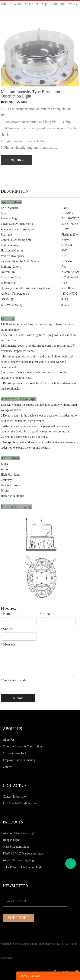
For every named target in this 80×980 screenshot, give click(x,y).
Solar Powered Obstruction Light (23, 867)
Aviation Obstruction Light (31, 4)
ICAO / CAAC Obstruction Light (23, 854)
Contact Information (15, 797)
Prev (6, 47)
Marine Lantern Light (16, 847)
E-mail (46, 614)
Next (74, 47)
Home (5, 4)
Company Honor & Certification (22, 746)
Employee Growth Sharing (19, 760)
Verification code (14, 680)
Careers (8, 767)
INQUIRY (17, 160)
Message (8, 644)
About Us (9, 740)
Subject (7, 629)
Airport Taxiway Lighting (18, 860)
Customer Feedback (15, 753)
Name (6, 614)
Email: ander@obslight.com (20, 803)
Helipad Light (11, 840)
